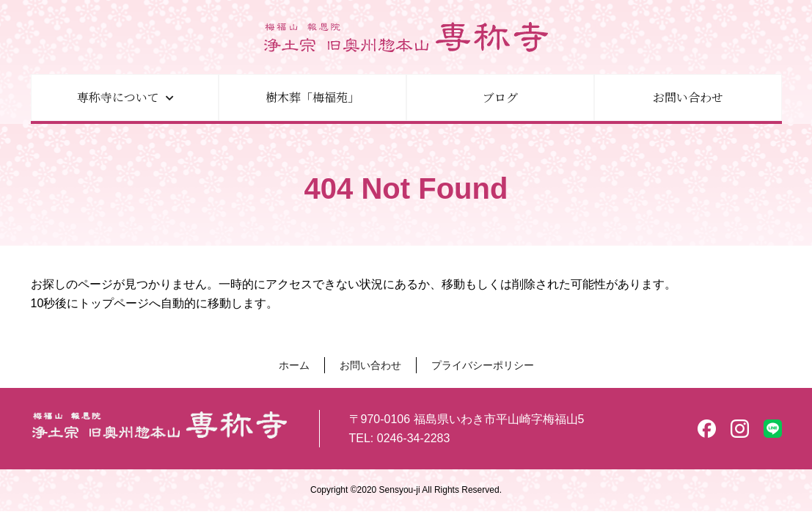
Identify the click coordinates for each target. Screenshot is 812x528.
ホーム (294, 365)
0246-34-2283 (414, 438)
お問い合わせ (688, 97)
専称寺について (118, 97)
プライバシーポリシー (483, 365)
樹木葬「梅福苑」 (312, 97)
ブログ (500, 97)
